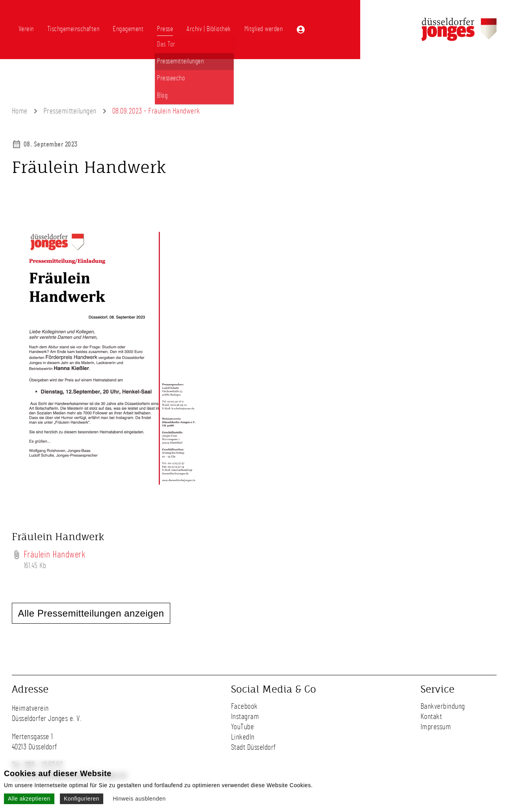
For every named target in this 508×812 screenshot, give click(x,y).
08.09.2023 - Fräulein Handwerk (156, 111)
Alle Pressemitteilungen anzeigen (91, 613)
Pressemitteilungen (70, 111)
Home (20, 111)
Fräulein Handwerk (55, 555)
